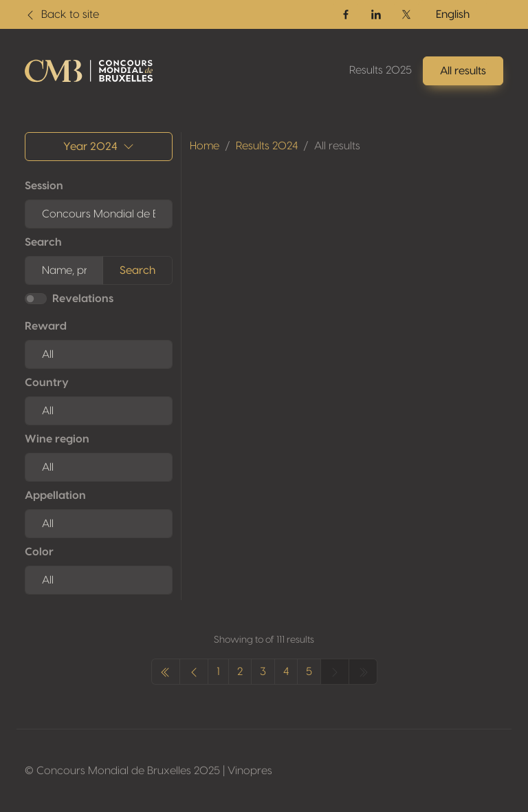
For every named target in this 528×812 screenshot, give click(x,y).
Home (205, 146)
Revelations (83, 299)
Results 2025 (381, 70)
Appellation (55, 495)
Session (44, 186)
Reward (46, 326)
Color (39, 552)
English (453, 14)
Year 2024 (99, 147)
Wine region (57, 439)
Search (43, 242)
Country (47, 383)
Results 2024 (267, 146)
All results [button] (463, 71)
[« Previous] (166, 672)
